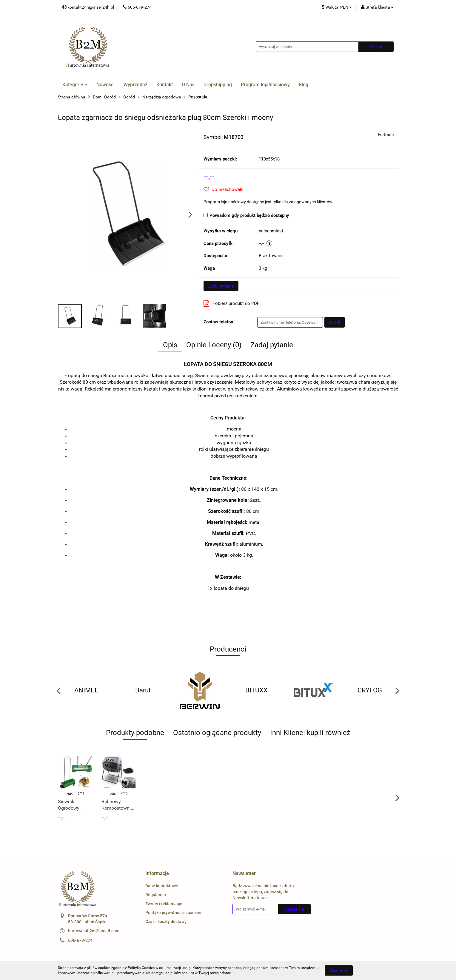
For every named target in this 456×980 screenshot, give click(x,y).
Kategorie (75, 85)
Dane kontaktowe (162, 886)
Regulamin (156, 895)
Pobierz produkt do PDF (231, 303)
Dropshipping (218, 85)
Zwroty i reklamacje (164, 904)
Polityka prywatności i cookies (174, 913)
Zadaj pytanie (221, 286)
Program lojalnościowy (265, 85)
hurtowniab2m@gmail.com (94, 931)
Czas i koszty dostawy (166, 922)
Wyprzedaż (135, 85)
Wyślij (335, 322)
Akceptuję (339, 970)
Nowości (105, 85)
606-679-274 (80, 940)
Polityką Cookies (141, 968)
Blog (304, 85)
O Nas (188, 85)
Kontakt (165, 85)
